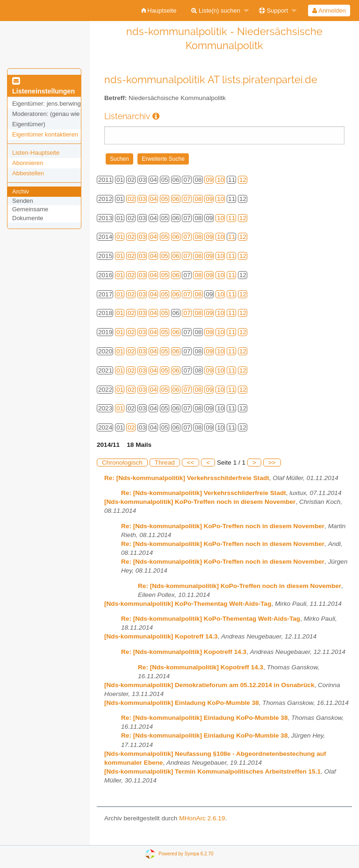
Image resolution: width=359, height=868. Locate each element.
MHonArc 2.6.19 (202, 818)
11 (232, 218)
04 (154, 199)
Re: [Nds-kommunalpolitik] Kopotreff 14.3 (184, 652)
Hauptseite (159, 11)
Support (273, 11)
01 (120, 237)
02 (131, 199)
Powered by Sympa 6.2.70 (186, 853)
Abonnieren (28, 163)
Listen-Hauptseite (36, 153)
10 (220, 180)
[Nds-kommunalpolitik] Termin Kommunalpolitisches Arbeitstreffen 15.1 (212, 771)
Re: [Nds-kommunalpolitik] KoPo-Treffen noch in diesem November (223, 526)
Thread (165, 463)
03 (142, 199)
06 (176, 199)
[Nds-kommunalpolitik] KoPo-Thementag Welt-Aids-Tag (188, 604)
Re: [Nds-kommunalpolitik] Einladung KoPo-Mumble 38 (204, 718)
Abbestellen (28, 173)
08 (198, 199)
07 (187, 199)
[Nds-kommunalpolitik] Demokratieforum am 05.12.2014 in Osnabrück (209, 685)
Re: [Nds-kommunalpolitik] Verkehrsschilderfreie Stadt (187, 478)
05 (165, 199)
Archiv (21, 191)
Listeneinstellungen (43, 86)
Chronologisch (122, 463)
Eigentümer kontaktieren (45, 134)
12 (243, 180)
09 (209, 180)
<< (191, 463)
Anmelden (329, 11)
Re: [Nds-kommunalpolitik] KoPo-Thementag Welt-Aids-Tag (211, 619)
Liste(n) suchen (216, 11)
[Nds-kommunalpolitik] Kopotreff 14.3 (161, 636)
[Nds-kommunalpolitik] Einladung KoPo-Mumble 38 (182, 703)
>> (272, 463)
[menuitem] (159, 11)
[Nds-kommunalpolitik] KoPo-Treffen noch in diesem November (200, 502)
